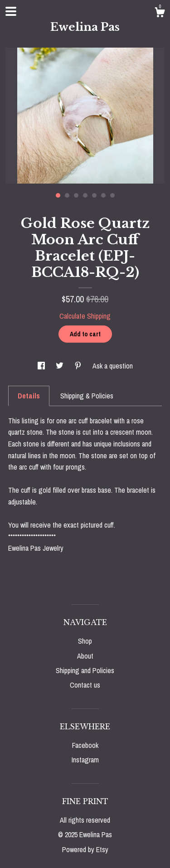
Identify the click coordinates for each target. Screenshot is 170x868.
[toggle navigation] (11, 11)
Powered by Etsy (85, 849)
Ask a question (113, 366)
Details (29, 396)
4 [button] (85, 195)
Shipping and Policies (85, 670)
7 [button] (112, 195)
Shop (85, 641)
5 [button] (94, 195)
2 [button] (67, 195)
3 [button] (76, 195)
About (85, 656)
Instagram (85, 760)
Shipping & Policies (87, 396)
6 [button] (103, 195)
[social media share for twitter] (61, 366)
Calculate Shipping (85, 316)
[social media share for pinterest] (79, 366)
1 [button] (58, 195)
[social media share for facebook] (42, 366)
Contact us (85, 685)
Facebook (85, 745)
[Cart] (160, 14)
